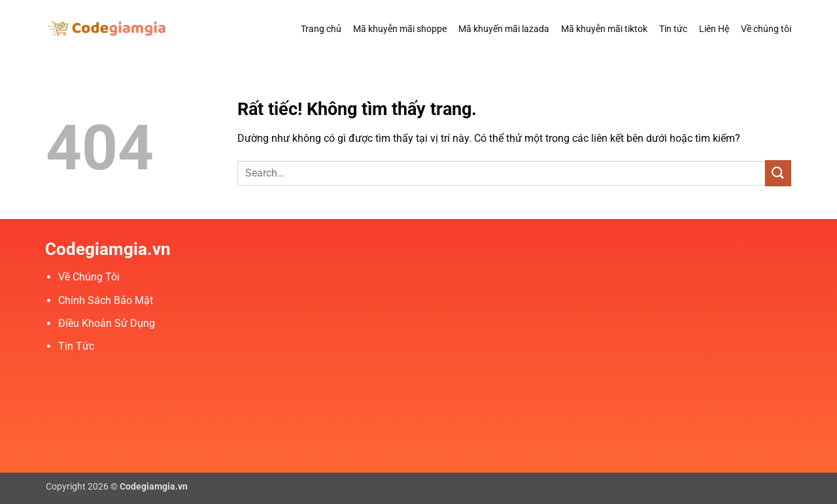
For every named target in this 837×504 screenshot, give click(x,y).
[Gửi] (778, 173)
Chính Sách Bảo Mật (106, 300)
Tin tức (673, 29)
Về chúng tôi (766, 29)
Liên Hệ (714, 29)
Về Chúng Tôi (89, 277)
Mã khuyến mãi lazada (504, 29)
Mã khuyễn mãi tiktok (604, 29)
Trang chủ (321, 29)
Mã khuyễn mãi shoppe (400, 29)
